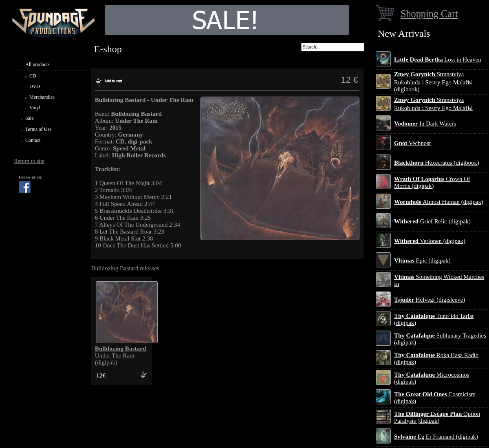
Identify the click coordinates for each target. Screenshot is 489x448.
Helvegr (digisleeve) (430, 300)
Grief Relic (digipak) (432, 221)
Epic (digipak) (422, 260)
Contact (33, 140)
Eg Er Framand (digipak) (436, 437)
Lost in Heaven (438, 60)
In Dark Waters (425, 124)
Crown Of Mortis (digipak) (432, 182)
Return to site (29, 161)
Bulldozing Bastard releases (125, 268)
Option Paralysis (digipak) (437, 417)
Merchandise (42, 97)
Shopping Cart (429, 14)
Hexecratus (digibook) (437, 163)
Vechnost (412, 143)
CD (33, 76)
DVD (35, 86)
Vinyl (35, 108)
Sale (30, 118)
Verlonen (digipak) (430, 241)
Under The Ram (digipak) (121, 355)
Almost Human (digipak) (439, 202)
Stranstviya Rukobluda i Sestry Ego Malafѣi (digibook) (433, 82)
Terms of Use (38, 129)
